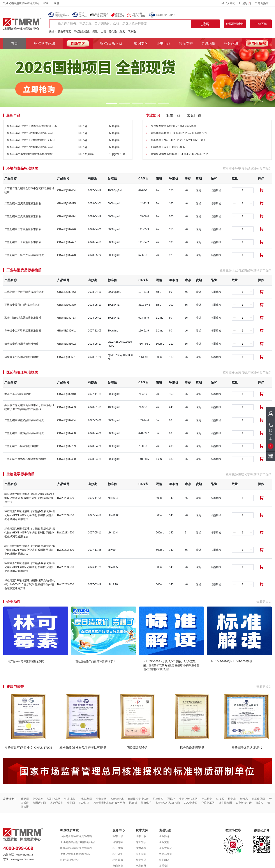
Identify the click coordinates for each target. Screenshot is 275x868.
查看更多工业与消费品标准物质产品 (246, 270)
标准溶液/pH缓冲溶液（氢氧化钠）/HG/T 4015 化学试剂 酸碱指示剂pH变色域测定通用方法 (29, 498)
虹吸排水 (70, 799)
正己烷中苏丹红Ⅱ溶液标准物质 (22, 305)
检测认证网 (39, 803)
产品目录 (141, 866)
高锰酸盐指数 (82, 32)
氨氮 (95, 32)
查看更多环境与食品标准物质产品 (247, 168)
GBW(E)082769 (66, 446)
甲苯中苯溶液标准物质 (18, 394)
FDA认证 (84, 803)
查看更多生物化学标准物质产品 (249, 474)
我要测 (25, 799)
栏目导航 (118, 860)
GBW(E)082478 (66, 255)
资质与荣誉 (166, 854)
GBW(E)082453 (66, 292)
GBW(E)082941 (66, 331)
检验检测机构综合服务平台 (109, 803)
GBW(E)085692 (66, 344)
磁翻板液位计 (244, 803)
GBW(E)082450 (66, 459)
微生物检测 (225, 803)
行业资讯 (141, 860)
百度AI (259, 803)
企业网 (71, 803)
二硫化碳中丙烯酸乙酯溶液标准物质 (25, 459)
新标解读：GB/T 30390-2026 (168, 147)
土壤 (103, 32)
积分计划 (118, 854)
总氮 (122, 32)
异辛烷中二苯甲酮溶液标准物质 (23, 331)
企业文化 (164, 842)
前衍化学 (146, 803)
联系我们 (164, 866)
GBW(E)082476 (66, 229)
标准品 (244, 799)
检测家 (232, 799)
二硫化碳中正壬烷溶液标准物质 (23, 242)
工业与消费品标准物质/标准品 (78, 842)
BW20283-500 (66, 498)
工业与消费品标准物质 (24, 270)
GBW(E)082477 (66, 242)
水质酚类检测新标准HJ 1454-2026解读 (173, 126)
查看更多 (264, 602)
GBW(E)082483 (66, 407)
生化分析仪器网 (188, 799)
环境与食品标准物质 (22, 168)
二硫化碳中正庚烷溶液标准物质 (23, 203)
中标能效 (101, 799)
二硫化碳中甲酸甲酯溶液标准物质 (24, 292)
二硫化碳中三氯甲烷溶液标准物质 (24, 255)
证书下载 (164, 43)
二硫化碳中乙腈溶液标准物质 (21, 446)
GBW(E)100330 (66, 305)
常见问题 (194, 115)
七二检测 (207, 799)
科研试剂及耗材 (69, 860)
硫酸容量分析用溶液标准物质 (21, 344)
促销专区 (118, 842)
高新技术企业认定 (138, 799)
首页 (14, 43)
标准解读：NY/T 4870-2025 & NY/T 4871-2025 (178, 140)
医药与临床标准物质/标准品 (76, 848)
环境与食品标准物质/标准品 (76, 836)
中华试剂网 (85, 799)
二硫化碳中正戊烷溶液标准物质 (23, 216)
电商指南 (261, 3)
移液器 (220, 799)
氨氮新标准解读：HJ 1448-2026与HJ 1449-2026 (179, 133)
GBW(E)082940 (66, 394)
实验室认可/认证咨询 (168, 803)
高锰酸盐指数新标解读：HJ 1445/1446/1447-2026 (180, 154)
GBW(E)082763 (66, 318)
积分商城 (231, 43)
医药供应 (158, 799)
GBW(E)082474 (66, 216)
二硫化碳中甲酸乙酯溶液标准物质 (24, 420)
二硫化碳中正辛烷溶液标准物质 (23, 229)
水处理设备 (56, 803)
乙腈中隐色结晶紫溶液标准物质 (23, 318)
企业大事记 (166, 848)
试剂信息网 (54, 799)
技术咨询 (141, 848)
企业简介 (164, 836)
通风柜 (171, 799)
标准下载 (173, 115)
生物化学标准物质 (20, 474)
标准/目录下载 (111, 43)
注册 (56, 3)
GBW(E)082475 (66, 203)
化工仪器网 (258, 799)
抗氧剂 (133, 803)
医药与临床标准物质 (22, 372)
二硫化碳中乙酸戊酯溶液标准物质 (24, 433)
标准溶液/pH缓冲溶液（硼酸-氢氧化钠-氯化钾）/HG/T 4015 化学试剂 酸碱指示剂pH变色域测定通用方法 (30, 584)
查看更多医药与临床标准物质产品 (247, 372)
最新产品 (13, 116)
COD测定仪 (191, 803)
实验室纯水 (117, 799)
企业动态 (164, 860)
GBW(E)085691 (66, 357)
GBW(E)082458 (66, 433)
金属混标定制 (235, 24)
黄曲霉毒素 (64, 32)
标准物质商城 (44, 43)
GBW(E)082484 (66, 190)
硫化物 (113, 32)
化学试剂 (38, 799)
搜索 (205, 24)
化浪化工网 (208, 803)
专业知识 (153, 115)
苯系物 (132, 32)
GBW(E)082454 (66, 420)
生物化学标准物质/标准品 (75, 854)
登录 (46, 3)
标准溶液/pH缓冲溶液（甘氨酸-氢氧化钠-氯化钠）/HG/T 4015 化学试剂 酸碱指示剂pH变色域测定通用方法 (30, 515)
